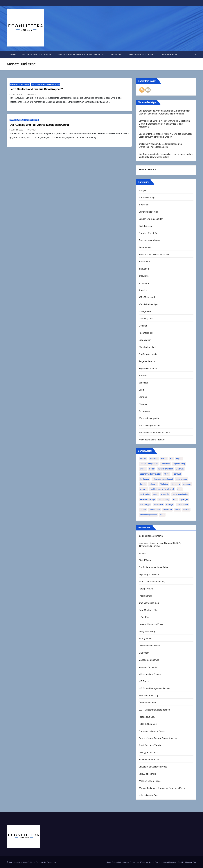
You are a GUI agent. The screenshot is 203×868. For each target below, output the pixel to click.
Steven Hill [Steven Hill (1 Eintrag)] (158, 505)
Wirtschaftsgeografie (149, 418)
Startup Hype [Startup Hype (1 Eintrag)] (145, 505)
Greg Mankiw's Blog (148, 610)
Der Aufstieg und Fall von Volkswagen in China (39, 125)
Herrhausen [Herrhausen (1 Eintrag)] (144, 479)
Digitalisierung (146, 226)
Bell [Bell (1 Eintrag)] (171, 459)
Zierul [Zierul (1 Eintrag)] (162, 515)
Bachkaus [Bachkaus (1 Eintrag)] (154, 459)
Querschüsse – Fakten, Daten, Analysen (158, 738)
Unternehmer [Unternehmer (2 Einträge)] (154, 510)
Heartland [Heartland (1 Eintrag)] (177, 474)
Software (143, 376)
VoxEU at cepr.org (148, 774)
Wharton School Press (150, 781)
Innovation (144, 269)
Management (145, 312)
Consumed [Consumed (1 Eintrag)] (165, 464)
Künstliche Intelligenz (149, 304)
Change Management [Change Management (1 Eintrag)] (149, 464)
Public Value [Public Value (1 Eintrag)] (145, 494)
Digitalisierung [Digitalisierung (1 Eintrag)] (179, 464)
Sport (141, 390)
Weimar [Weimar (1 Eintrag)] (186, 510)
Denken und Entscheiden (151, 219)
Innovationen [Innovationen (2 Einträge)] (181, 479)
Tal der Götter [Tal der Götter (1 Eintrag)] (182, 505)
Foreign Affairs (146, 589)
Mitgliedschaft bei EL (142, 55)
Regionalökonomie (148, 368)
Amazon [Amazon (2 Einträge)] (143, 459)
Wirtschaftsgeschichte (20, 84)
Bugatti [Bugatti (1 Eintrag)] (179, 459)
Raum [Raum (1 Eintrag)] (156, 494)
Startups (143, 397)
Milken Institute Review (150, 674)
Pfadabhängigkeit (147, 347)
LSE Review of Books (149, 646)
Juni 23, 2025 (17, 94)
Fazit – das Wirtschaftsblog (152, 582)
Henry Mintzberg (147, 631)
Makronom (144, 653)
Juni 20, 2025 (17, 130)
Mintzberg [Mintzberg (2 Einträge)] (176, 484)
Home (13, 55)
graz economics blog (149, 603)
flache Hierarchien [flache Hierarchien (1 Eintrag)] (165, 469)
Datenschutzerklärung (37, 55)
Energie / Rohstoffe (148, 233)
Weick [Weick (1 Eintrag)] (177, 510)
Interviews (144, 276)
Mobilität (143, 326)
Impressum (116, 55)
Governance (145, 247)
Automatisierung (147, 198)
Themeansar (52, 862)
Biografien (144, 205)
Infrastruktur (145, 262)
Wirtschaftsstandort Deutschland (46, 84)
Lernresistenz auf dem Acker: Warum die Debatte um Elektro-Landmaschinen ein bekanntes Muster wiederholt (165, 124)
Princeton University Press (152, 731)
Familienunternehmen (149, 240)
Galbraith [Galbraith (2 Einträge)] (180, 469)
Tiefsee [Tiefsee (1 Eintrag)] (143, 510)
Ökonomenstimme (148, 703)
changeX (143, 553)
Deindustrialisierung (148, 212)
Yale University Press (149, 795)
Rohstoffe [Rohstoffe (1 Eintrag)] (165, 494)
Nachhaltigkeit (146, 333)
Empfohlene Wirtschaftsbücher (154, 567)
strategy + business (148, 753)
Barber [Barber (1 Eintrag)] (164, 459)
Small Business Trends (150, 745)
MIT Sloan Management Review (154, 688)
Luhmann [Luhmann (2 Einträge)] (153, 484)
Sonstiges (143, 383)
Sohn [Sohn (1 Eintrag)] (175, 499)
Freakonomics (146, 596)
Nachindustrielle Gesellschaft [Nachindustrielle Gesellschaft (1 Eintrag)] (162, 489)
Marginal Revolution (148, 667)
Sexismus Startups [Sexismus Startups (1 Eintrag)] (147, 499)
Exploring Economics (149, 574)
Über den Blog (170, 55)
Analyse (143, 190)
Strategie (143, 404)
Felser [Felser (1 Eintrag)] (152, 469)
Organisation (145, 340)
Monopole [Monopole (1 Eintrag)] (187, 484)
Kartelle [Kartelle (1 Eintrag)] (143, 484)
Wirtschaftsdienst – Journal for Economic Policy (162, 788)
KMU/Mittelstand (147, 297)
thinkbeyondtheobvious (150, 760)
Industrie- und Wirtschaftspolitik (154, 255)
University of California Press (153, 767)
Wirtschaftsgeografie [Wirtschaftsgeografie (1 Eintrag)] (148, 515)
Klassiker (143, 290)
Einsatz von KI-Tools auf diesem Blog (81, 55)
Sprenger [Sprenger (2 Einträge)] (184, 499)
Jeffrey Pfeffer (145, 639)
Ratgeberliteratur (147, 361)
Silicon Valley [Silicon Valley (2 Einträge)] (164, 499)
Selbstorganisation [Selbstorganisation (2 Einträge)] (180, 494)
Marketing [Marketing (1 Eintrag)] (164, 484)
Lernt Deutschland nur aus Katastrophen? (36, 89)
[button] (196, 55)
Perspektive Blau (147, 717)
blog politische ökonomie (151, 536)
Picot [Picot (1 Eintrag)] (180, 489)
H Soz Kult (144, 617)
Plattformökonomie (148, 354)
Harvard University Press (151, 624)
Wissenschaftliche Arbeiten (152, 440)
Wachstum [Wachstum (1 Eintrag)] (167, 510)
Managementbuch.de (149, 660)
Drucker (31, 94)
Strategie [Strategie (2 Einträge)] (170, 505)
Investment (144, 283)
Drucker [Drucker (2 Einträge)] (143, 469)
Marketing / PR (146, 319)
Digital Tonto (145, 560)
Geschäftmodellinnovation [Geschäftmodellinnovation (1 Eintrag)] (150, 474)
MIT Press (144, 681)
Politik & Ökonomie (148, 724)
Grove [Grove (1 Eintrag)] (167, 474)
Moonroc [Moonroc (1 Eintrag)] (143, 489)
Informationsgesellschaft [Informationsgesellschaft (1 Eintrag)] (163, 479)
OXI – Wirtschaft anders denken (154, 710)
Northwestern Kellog (149, 696)
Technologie (145, 411)
